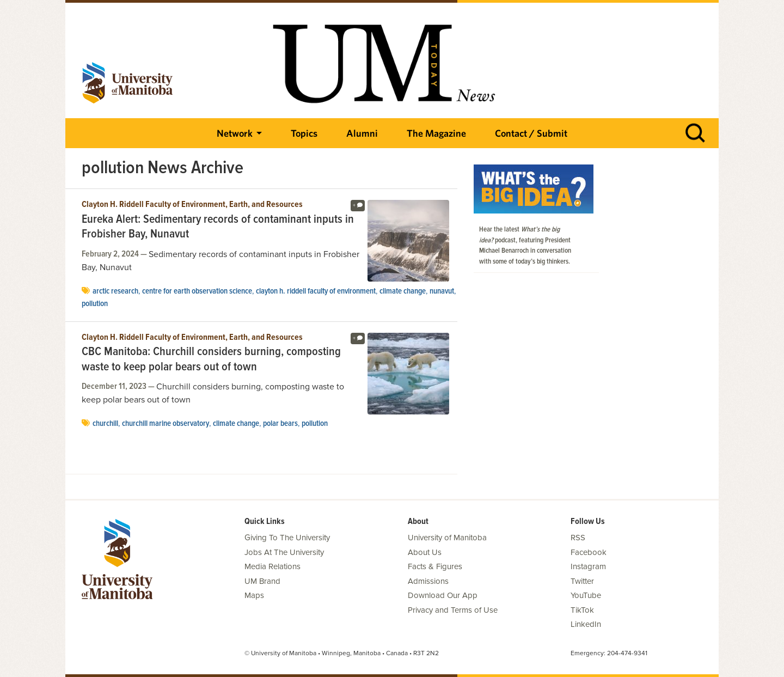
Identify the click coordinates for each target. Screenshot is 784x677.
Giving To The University (287, 538)
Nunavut (442, 291)
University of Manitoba (447, 538)
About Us (425, 552)
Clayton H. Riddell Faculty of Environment (316, 291)
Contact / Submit (531, 133)
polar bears (280, 424)
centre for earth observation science (197, 291)
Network (235, 133)
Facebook (589, 552)
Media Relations (272, 566)
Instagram (588, 566)
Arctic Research (115, 291)
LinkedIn (586, 624)
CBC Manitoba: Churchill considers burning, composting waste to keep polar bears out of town (211, 360)
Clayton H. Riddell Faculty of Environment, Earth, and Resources (192, 205)
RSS (578, 538)
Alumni (362, 133)
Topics (304, 133)
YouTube (586, 595)
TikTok (582, 610)
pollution (95, 304)
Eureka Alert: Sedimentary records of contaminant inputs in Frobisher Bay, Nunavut (218, 227)
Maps (254, 595)
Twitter (582, 581)
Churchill (105, 424)
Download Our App (443, 595)
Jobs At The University (284, 552)
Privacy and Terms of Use (453, 610)
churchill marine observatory (166, 424)
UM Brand (262, 581)
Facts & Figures (435, 566)
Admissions (428, 581)
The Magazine (436, 133)
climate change (403, 291)
